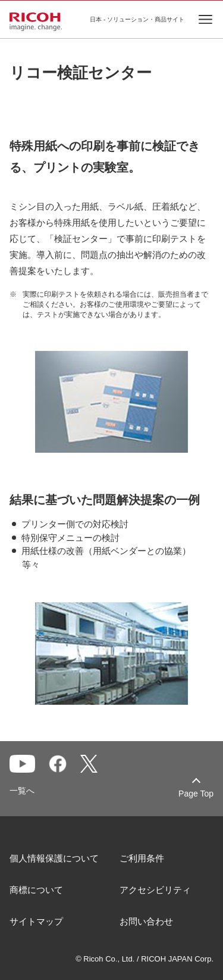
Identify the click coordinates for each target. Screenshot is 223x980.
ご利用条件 (142, 858)
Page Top (196, 794)
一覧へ (22, 791)
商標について (36, 890)
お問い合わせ (146, 921)
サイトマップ (36, 921)
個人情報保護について (54, 858)
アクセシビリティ (155, 890)
